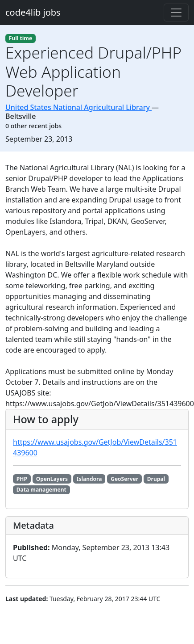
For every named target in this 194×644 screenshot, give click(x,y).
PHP (22, 479)
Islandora (89, 479)
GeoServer (124, 479)
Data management (41, 490)
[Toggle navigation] (176, 13)
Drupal (156, 479)
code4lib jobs (33, 12)
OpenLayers (52, 479)
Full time (21, 38)
